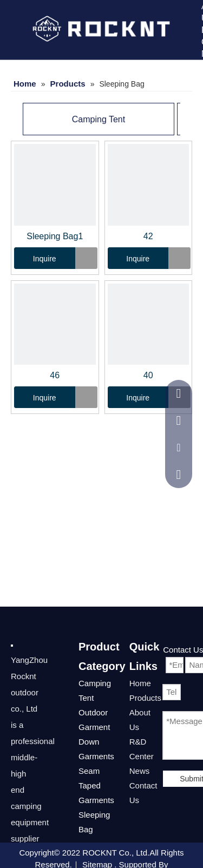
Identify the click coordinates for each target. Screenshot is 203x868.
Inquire (35, 258)
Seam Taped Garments (96, 785)
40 (148, 375)
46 (55, 375)
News (140, 771)
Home (140, 683)
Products (145, 698)
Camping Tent (99, 119)
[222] (12, 645)
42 (148, 236)
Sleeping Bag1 (55, 236)
